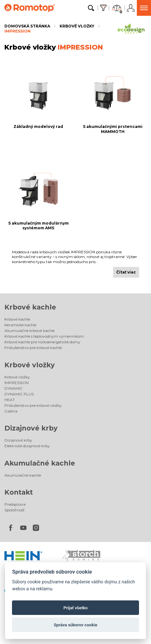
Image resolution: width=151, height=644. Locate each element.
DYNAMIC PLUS (19, 394)
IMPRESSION (17, 31)
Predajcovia (15, 504)
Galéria (11, 411)
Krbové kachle (30, 307)
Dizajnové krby (31, 428)
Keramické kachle (20, 325)
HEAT (10, 400)
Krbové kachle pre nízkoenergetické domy (42, 342)
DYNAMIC (14, 388)
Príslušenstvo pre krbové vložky (33, 405)
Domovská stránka (27, 26)
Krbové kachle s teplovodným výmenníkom (44, 336)
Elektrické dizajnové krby (27, 446)
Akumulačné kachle (40, 463)
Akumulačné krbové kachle (29, 331)
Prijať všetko (75, 608)
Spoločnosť (15, 510)
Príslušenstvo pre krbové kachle (33, 348)
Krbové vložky (77, 26)
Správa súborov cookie (75, 625)
